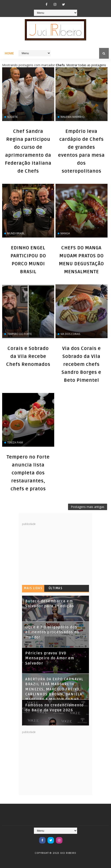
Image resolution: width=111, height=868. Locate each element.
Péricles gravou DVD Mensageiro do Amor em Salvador (50, 658)
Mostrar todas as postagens (86, 65)
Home (9, 53)
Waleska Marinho (72, 117)
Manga (65, 233)
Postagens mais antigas (88, 507)
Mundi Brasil (16, 233)
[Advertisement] (54, 553)
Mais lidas (33, 588)
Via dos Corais (70, 334)
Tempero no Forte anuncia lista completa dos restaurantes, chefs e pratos (28, 473)
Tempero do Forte (19, 334)
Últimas (56, 588)
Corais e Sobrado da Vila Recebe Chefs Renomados (28, 356)
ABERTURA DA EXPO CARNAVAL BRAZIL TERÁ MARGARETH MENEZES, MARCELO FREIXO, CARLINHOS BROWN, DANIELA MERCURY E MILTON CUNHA (54, 689)
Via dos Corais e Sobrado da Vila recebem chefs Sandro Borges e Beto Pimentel (81, 364)
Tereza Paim (15, 442)
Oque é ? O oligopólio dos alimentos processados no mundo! (52, 632)
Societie (12, 117)
